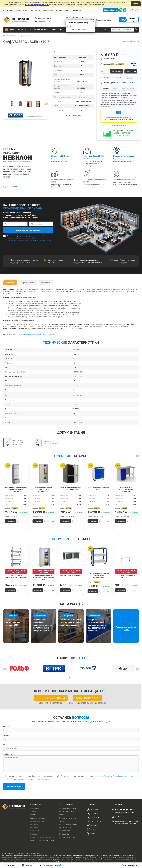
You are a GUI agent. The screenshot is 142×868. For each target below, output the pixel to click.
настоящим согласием (44, 240)
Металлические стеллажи (68, 808)
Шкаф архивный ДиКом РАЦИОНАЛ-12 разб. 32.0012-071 (43, 577)
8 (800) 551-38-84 (51, 698)
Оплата (33, 815)
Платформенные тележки (68, 824)
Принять (136, 4)
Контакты (77, 10)
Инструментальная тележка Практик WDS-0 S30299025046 (99, 575)
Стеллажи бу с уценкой (67, 837)
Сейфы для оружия (24, 334)
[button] (46, 104)
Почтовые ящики (65, 834)
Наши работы (35, 831)
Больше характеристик (73, 115)
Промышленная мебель (67, 818)
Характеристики (28, 283)
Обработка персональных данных (43, 840)
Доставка (34, 812)
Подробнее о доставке (119, 125)
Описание (10, 283)
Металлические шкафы (67, 812)
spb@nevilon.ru (44, 21)
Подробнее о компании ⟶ (14, 187)
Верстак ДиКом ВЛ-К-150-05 (71, 575)
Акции (17, 10)
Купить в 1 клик (131, 71)
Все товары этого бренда (35, 116)
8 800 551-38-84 (44, 18)
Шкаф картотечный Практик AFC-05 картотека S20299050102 (16, 489)
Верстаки (62, 821)
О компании (8, 10)
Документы (45, 283)
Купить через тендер (133, 64)
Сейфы (34, 334)
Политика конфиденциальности (42, 837)
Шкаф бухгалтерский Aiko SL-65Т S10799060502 (71, 488)
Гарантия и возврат (38, 818)
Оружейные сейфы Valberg (47, 334)
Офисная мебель (65, 831)
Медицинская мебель (66, 828)
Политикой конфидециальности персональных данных (23, 239)
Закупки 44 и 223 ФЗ (38, 821)
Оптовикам (35, 10)
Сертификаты (48, 10)
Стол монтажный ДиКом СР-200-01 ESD (126, 576)
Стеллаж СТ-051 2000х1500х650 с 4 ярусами (16, 576)
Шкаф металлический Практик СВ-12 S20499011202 (44, 489)
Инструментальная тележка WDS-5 (99, 488)
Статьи (68, 10)
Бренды (25, 10)
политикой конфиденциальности (37, 5)
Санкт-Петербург (81, 17)
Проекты (59, 10)
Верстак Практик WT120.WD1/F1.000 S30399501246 (126, 489)
